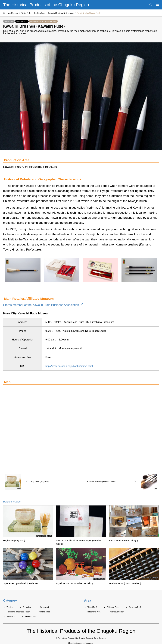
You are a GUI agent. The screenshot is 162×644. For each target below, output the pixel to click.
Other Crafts (30, 616)
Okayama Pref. (135, 607)
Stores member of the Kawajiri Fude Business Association (43, 305)
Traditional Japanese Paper (18, 612)
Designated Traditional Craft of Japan (43, 21)
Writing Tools (9, 21)
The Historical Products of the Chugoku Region (81, 631)
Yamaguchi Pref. (117, 612)
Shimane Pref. (113, 607)
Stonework (11, 616)
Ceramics (27, 607)
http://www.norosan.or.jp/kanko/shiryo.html (69, 366)
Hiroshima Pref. (22, 21)
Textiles (10, 607)
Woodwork (45, 607)
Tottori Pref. (92, 607)
